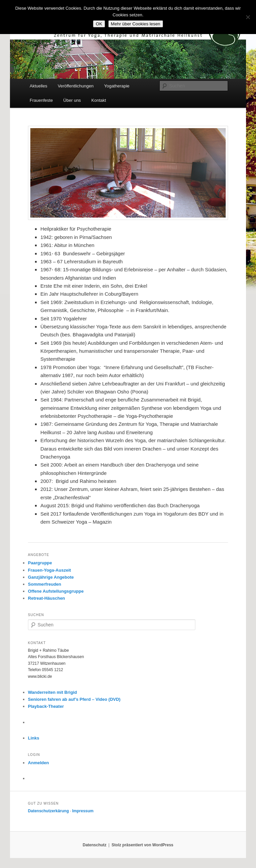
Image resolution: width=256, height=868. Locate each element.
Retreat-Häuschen (46, 598)
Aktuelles (38, 86)
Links (34, 738)
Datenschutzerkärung (48, 811)
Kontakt (99, 100)
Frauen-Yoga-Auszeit (49, 570)
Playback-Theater (46, 706)
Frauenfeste (41, 100)
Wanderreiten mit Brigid (52, 692)
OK (99, 24)
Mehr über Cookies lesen (136, 24)
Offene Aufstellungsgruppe (56, 591)
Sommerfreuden (45, 584)
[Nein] (248, 17)
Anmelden (38, 763)
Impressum (83, 811)
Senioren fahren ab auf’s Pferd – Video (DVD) (74, 699)
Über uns (72, 100)
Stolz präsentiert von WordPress (142, 845)
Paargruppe (40, 563)
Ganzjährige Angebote (51, 577)
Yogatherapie (117, 86)
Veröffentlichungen (75, 86)
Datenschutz (94, 845)
